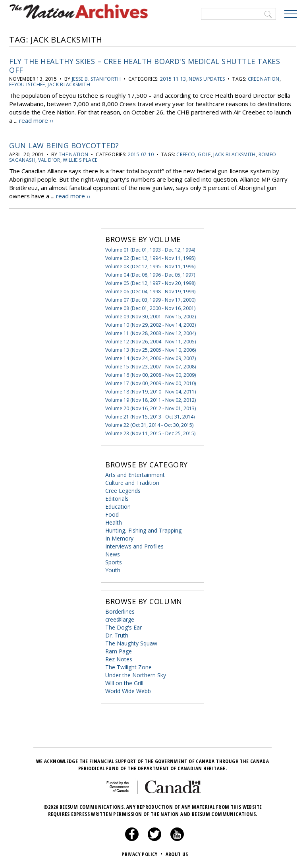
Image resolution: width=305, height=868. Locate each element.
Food (112, 514)
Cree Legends (123, 491)
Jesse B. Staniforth (96, 79)
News (113, 554)
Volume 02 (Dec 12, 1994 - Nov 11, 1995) (150, 258)
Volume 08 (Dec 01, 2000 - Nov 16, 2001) (150, 308)
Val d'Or (49, 160)
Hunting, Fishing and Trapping (143, 530)
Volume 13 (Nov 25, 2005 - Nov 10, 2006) (151, 350)
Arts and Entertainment (135, 475)
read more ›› (36, 120)
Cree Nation (264, 79)
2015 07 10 (141, 154)
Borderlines (120, 611)
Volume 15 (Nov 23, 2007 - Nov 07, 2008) (151, 367)
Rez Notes (119, 659)
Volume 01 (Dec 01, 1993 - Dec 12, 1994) (150, 250)
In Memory (119, 538)
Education (118, 507)
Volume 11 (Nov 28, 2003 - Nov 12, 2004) (151, 333)
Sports (114, 562)
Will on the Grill (124, 683)
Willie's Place (80, 160)
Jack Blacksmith (69, 84)
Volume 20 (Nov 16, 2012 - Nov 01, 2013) (151, 408)
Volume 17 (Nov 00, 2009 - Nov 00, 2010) (151, 383)
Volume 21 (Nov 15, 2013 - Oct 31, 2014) (150, 417)
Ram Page (119, 651)
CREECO (186, 154)
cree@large (120, 619)
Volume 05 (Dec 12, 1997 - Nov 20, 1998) (150, 283)
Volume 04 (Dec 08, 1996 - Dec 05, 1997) (150, 275)
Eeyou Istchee (27, 84)
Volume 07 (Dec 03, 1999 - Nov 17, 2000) (150, 300)
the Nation (74, 154)
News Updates (207, 79)
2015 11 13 (173, 79)
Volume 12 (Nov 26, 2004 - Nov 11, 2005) (151, 342)
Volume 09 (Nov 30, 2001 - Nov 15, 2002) (151, 317)
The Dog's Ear (124, 627)
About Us (177, 854)
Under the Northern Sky (136, 675)
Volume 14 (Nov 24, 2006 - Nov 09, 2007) (151, 358)
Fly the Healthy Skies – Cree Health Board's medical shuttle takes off (145, 66)
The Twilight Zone (128, 667)
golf (204, 154)
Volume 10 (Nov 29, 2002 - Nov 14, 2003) (151, 325)
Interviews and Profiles (134, 546)
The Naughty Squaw (131, 643)
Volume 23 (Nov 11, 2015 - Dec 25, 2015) (150, 433)
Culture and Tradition (132, 483)
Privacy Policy (143, 854)
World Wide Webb (128, 691)
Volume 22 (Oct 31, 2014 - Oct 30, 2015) (149, 425)
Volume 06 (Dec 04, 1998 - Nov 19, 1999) (150, 292)
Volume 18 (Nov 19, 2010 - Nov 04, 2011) (151, 392)
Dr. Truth (117, 635)
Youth (113, 570)
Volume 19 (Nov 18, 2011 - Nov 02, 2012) (151, 400)
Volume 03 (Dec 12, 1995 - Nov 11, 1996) (150, 266)
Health (114, 522)
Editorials (117, 499)
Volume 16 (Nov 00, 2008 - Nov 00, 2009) (151, 375)
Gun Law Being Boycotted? (64, 145)
